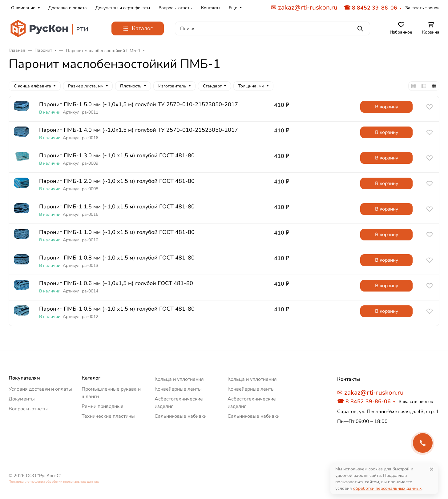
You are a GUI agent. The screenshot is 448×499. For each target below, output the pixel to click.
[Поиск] (272, 28)
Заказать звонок (422, 8)
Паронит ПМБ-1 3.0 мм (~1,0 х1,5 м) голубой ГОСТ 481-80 (117, 156)
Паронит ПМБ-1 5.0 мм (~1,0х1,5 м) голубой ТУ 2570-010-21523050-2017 (139, 105)
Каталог (91, 378)
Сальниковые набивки (181, 416)
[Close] (432, 469)
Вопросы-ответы (176, 8)
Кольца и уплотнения (179, 379)
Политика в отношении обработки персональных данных (54, 482)
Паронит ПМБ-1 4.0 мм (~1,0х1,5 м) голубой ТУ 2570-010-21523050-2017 (139, 130)
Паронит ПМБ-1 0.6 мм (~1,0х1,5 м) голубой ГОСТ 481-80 (116, 283)
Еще (233, 8)
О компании (23, 8)
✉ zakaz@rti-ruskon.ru (304, 7)
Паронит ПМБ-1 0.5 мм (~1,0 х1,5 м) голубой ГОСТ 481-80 (117, 309)
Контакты (211, 8)
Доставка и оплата (68, 8)
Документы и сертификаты (123, 8)
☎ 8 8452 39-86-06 (370, 8)
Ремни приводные (103, 406)
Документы (22, 399)
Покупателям (24, 378)
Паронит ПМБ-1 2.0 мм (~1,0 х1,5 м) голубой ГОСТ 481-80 (117, 181)
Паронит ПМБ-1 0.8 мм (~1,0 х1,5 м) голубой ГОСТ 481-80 (117, 258)
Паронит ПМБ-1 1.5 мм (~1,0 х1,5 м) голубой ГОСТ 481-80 (117, 207)
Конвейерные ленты (178, 389)
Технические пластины (108, 416)
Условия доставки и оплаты (40, 389)
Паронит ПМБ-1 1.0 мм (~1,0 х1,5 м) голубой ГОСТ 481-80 (117, 232)
